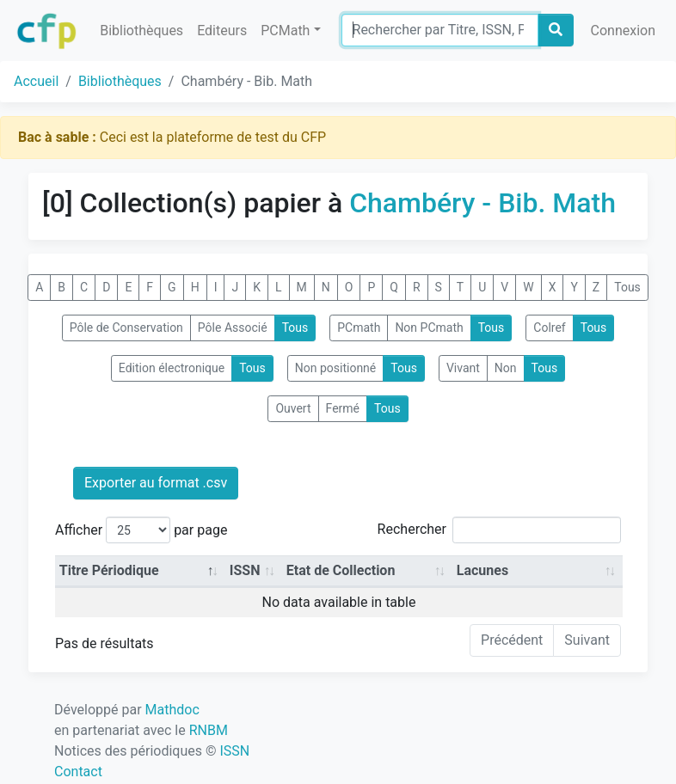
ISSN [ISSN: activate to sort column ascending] (245, 570)
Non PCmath (429, 328)
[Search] (440, 30)
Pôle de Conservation (126, 328)
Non (506, 368)
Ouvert (293, 408)
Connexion (623, 31)
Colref (549, 328)
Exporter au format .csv (156, 483)
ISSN (234, 751)
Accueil (36, 81)
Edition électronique (172, 368)
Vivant (463, 368)
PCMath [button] (285, 31)
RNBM (209, 730)
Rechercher (499, 530)
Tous (627, 287)
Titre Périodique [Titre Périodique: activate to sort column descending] (109, 570)
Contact (78, 772)
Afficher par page (141, 530)
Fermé (343, 408)
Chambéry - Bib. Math (482, 203)
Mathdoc (172, 710)
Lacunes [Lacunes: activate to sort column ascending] (482, 570)
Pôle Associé (233, 328)
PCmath (359, 328)
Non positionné (336, 368)
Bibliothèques (141, 31)
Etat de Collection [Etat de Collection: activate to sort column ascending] (341, 570)
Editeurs (222, 31)
